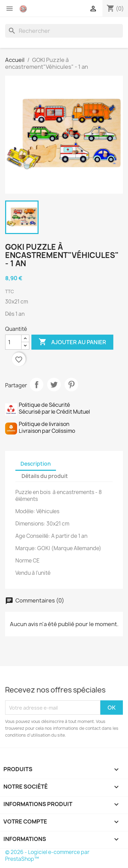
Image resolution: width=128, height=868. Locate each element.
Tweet (54, 385)
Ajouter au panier (72, 342)
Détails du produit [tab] (45, 476)
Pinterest (71, 385)
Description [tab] (36, 464)
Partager (37, 385)
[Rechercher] (64, 31)
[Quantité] (13, 342)
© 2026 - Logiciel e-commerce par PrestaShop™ (47, 856)
